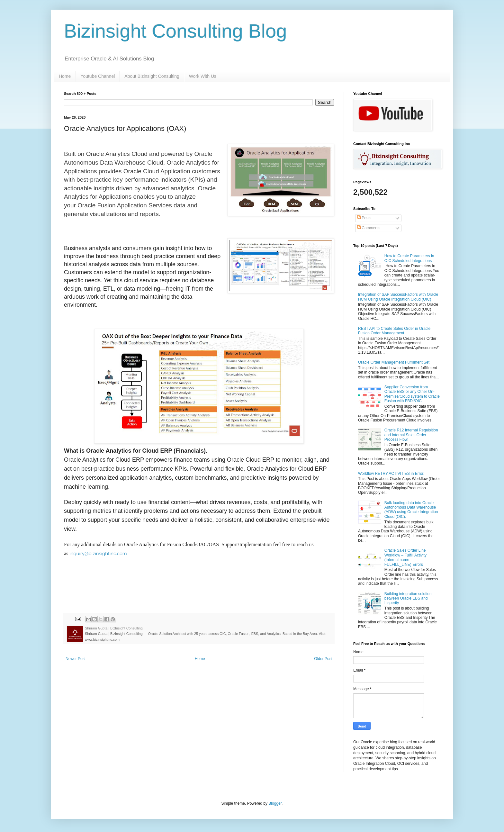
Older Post (323, 659)
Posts (364, 218)
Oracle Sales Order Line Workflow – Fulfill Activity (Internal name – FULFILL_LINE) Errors (405, 557)
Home (65, 76)
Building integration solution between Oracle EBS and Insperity (408, 598)
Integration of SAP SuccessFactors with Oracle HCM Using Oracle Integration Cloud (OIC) (398, 297)
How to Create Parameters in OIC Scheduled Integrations (409, 258)
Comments (369, 228)
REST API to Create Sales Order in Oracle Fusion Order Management (394, 331)
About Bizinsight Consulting (152, 76)
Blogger (275, 803)
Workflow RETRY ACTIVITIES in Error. (391, 474)
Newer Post (76, 659)
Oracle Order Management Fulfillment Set (394, 362)
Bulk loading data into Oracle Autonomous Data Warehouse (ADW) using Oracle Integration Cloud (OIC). (411, 510)
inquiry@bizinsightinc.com (98, 554)
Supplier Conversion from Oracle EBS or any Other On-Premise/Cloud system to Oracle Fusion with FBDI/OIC (412, 394)
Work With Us (203, 76)
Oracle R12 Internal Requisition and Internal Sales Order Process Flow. (411, 435)
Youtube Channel (98, 76)
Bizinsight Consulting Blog (175, 31)
